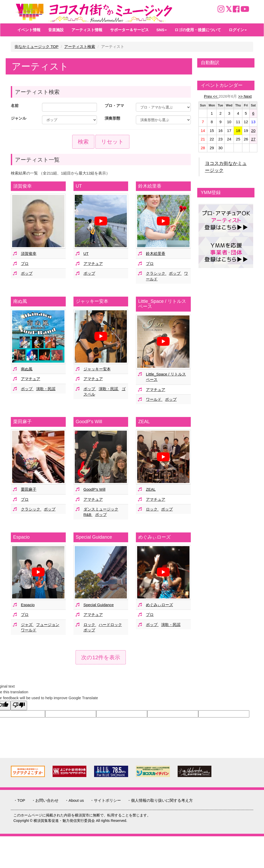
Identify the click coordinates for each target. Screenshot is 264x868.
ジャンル (19, 118)
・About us (74, 800)
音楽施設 (56, 30)
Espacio (21, 537)
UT (79, 186)
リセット (112, 142)
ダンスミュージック (101, 509)
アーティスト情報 (87, 30)
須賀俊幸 (22, 186)
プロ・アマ (114, 106)
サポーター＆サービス (129, 30)
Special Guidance (94, 537)
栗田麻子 (22, 422)
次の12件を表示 (101, 657)
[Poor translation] (19, 706)
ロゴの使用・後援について (198, 30)
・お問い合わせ (45, 800)
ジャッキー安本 (92, 301)
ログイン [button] (238, 30)
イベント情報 (29, 30)
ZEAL (144, 422)
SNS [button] (162, 30)
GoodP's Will (89, 422)
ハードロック (110, 625)
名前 (15, 106)
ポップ (27, 273)
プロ (25, 264)
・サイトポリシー (105, 800)
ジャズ (27, 625)
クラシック (156, 273)
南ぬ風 (20, 301)
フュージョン (48, 625)
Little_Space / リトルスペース (162, 304)
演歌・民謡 (46, 389)
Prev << (211, 96)
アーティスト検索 (80, 47)
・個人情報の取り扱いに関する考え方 (160, 800)
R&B (88, 515)
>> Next (245, 96)
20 (253, 131)
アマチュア (93, 264)
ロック (152, 509)
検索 (83, 142)
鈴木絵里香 (150, 186)
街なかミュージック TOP (37, 47)
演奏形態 (112, 118)
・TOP (19, 800)
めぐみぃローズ (154, 537)
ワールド (154, 399)
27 (253, 139)
